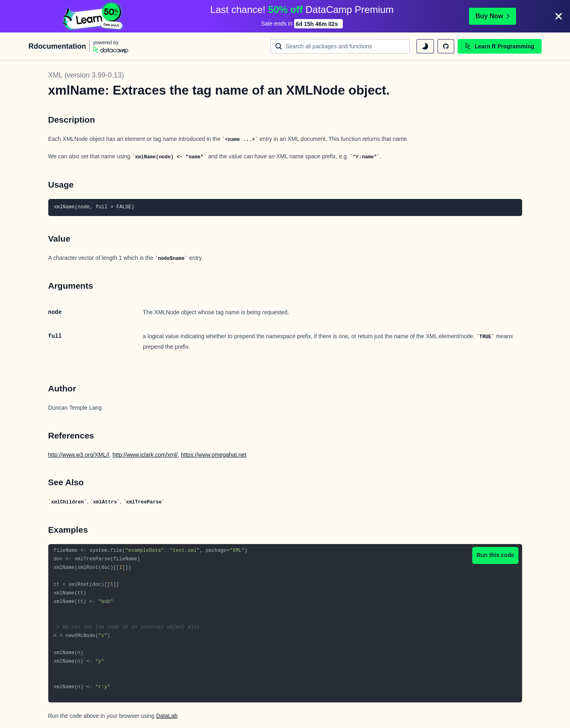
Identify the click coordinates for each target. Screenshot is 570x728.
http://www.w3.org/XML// (79, 455)
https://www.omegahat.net (214, 455)
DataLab (167, 716)
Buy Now (493, 16)
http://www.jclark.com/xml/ (145, 455)
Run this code (496, 555)
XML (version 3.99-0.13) (86, 75)
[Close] (559, 16)
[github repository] (446, 46)
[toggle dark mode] (425, 46)
